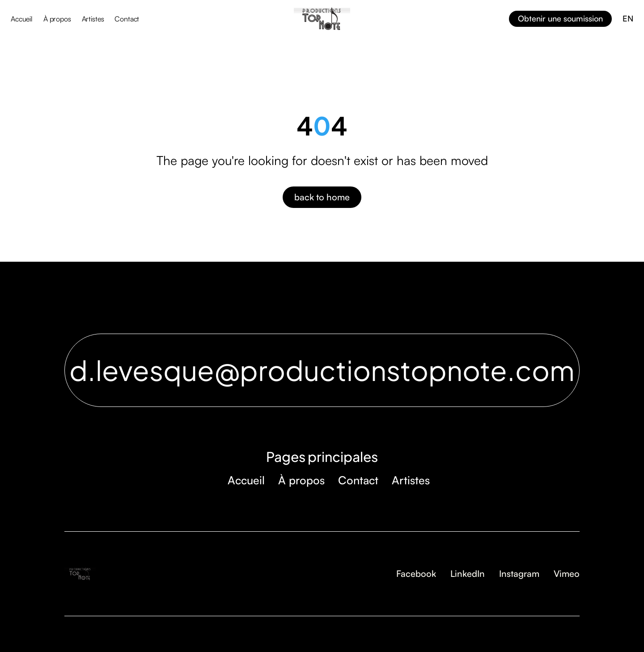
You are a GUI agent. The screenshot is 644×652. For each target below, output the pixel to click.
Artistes (93, 19)
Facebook (416, 574)
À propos (57, 19)
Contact (127, 19)
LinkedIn (468, 574)
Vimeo (567, 574)
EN (628, 18)
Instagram (519, 574)
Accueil (22, 19)
